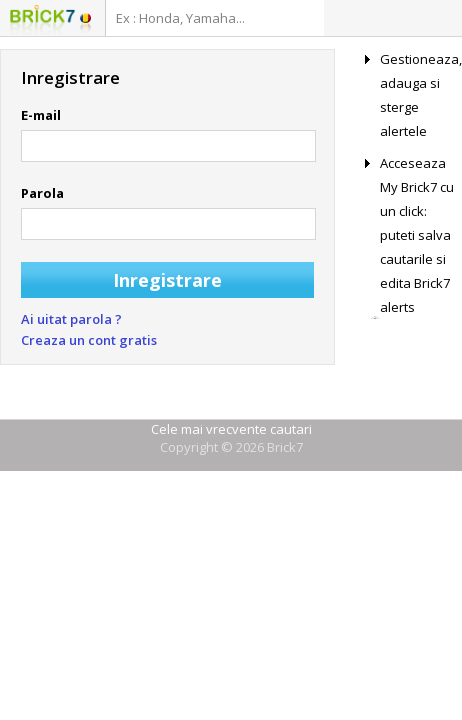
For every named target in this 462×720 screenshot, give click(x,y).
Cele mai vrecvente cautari (231, 429)
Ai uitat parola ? (71, 319)
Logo (42, 20)
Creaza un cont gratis (89, 340)
